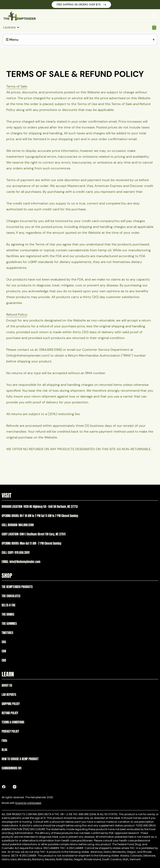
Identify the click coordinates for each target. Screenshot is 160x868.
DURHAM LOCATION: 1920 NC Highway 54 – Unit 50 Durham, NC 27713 (40, 507)
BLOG (4, 750)
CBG (4, 642)
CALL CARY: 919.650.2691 (16, 553)
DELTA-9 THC (9, 605)
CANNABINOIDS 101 (12, 768)
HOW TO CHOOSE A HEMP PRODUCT (20, 759)
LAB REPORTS (9, 695)
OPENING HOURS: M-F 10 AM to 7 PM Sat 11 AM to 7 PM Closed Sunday (40, 516)
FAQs (4, 741)
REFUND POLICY (10, 713)
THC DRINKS (8, 614)
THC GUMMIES (9, 624)
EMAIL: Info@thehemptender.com (21, 562)
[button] (154, 27)
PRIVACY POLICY (10, 731)
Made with (21, 803)
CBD (4, 660)
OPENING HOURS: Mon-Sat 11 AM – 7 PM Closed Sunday (31, 543)
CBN (4, 651)
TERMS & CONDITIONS (13, 722)
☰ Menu (12, 40)
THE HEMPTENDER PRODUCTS (17, 587)
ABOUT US (7, 686)
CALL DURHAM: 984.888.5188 (18, 525)
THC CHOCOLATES (11, 596)
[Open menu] (153, 16)
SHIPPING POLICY (11, 704)
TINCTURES (7, 633)
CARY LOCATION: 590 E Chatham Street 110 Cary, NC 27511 (34, 534)
